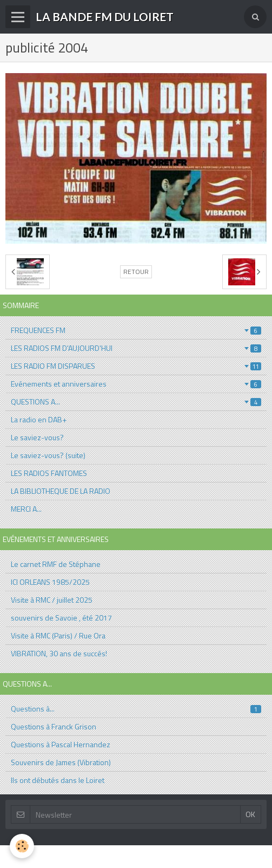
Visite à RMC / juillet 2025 (52, 600)
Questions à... (136, 709)
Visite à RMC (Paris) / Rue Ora (58, 635)
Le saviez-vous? (37, 437)
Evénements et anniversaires (136, 384)
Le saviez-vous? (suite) (48, 455)
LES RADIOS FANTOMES (49, 473)
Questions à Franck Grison (54, 726)
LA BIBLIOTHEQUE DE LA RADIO (61, 491)
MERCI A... (26, 509)
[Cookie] (22, 846)
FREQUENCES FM (136, 330)
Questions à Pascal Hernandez (61, 744)
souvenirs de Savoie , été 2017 (61, 618)
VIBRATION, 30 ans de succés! (59, 653)
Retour (136, 272)
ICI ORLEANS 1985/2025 (50, 582)
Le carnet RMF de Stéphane (56, 564)
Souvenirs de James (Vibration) (61, 762)
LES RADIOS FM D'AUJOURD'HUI (136, 348)
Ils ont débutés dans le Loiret (58, 780)
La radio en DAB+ (39, 419)
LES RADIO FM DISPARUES (136, 366)
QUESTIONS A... (136, 402)
